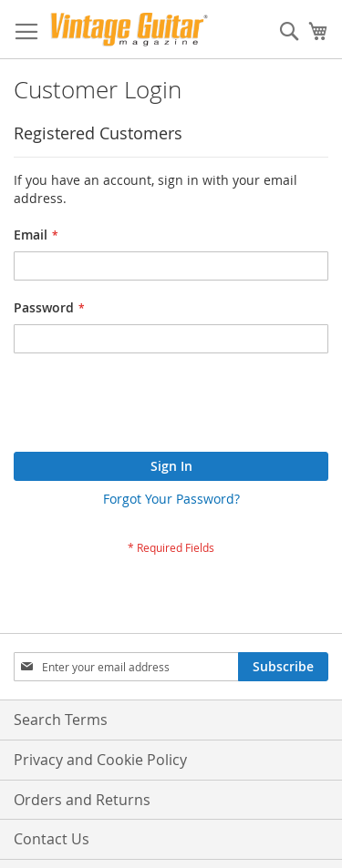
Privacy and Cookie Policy (100, 760)
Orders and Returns (82, 800)
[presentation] (152, 407)
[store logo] (129, 30)
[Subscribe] (283, 667)
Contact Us (52, 839)
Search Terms (61, 720)
